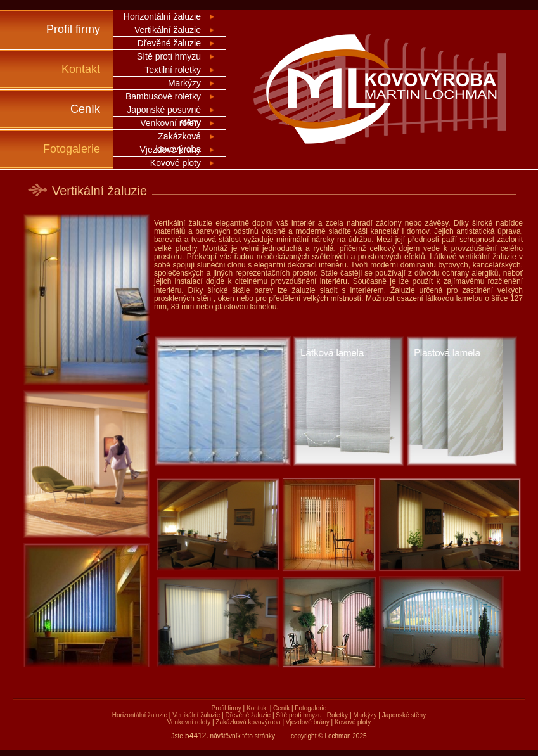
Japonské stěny (404, 715)
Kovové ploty (176, 163)
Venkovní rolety (170, 123)
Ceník (85, 109)
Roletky (337, 715)
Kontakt (81, 69)
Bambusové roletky (163, 96)
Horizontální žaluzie (162, 16)
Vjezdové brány (170, 150)
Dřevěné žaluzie (169, 43)
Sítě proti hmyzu (169, 56)
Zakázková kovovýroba (248, 722)
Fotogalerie (72, 149)
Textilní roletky (173, 70)
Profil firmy (73, 29)
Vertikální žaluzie (168, 30)
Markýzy (184, 83)
